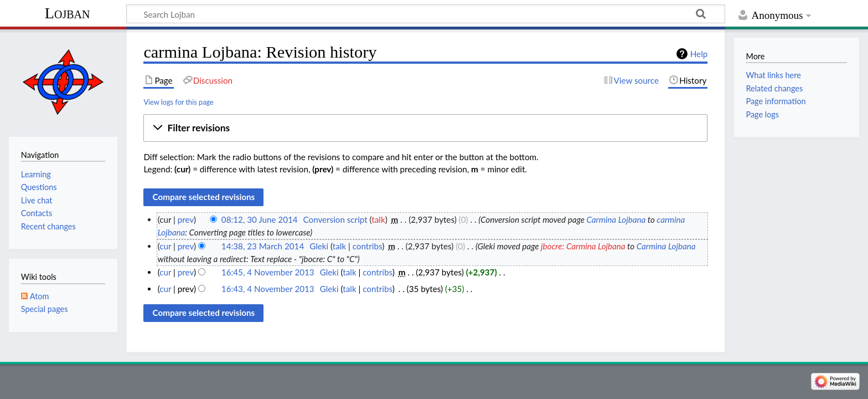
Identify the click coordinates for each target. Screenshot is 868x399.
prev (186, 219)
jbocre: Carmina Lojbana (583, 246)
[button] (425, 128)
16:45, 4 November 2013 (268, 272)
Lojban (68, 13)
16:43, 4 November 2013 (268, 289)
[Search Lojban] (426, 14)
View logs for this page (178, 102)
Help (699, 54)
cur (165, 246)
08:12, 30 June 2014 (260, 219)
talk (378, 219)
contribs (367, 246)
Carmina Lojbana (616, 219)
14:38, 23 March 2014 (263, 246)
